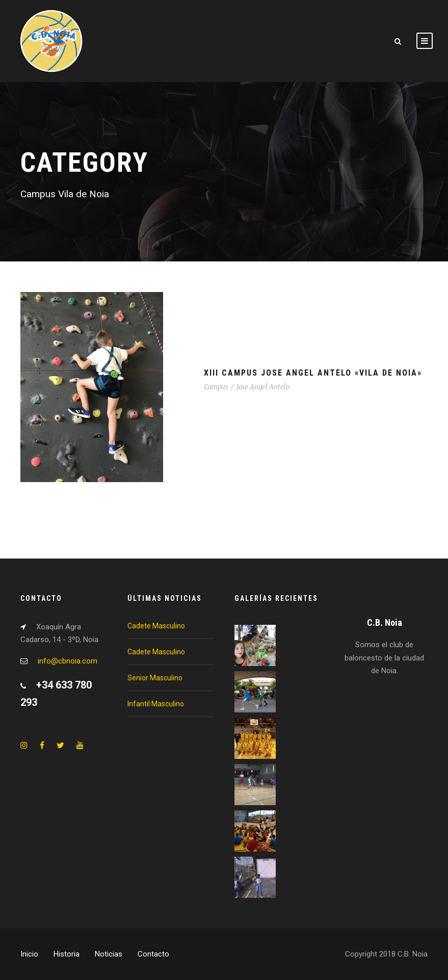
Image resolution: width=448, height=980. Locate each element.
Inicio (29, 954)
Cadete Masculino (156, 626)
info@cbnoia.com (68, 661)
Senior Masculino (155, 678)
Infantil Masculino (156, 704)
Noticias (109, 954)
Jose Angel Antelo (263, 387)
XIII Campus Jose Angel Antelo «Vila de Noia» (313, 373)
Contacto (153, 954)
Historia (67, 954)
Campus (216, 387)
